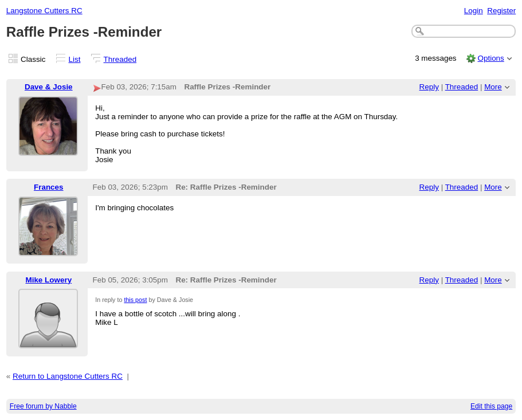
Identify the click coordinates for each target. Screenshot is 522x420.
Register (501, 11)
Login (474, 11)
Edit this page (491, 406)
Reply (429, 87)
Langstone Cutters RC (44, 11)
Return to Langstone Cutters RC (68, 376)
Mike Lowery (48, 280)
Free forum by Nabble (43, 406)
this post (135, 300)
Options (490, 58)
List (75, 59)
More (493, 87)
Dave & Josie (49, 87)
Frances (49, 187)
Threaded (120, 59)
